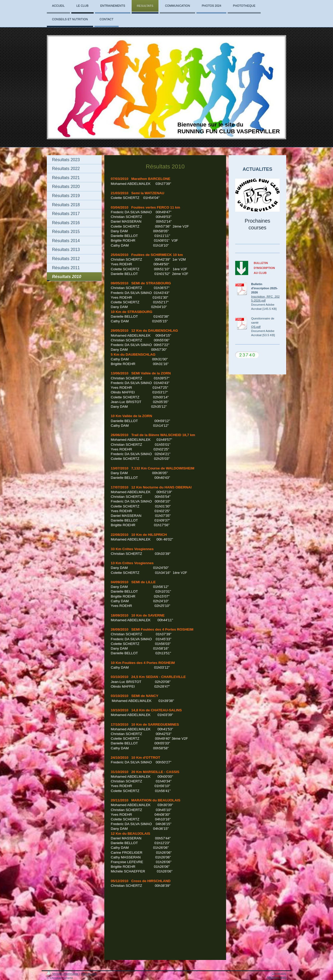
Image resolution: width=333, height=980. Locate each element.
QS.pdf (256, 327)
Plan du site (89, 974)
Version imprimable (63, 974)
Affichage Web (276, 977)
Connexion (279, 973)
